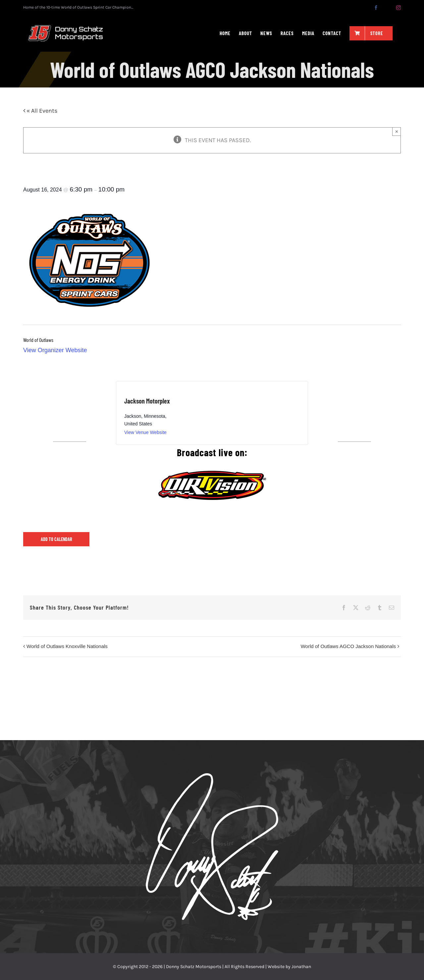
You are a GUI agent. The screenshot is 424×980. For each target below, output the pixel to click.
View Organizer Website (55, 350)
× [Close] (397, 131)
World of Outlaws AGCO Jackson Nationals (348, 646)
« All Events (41, 111)
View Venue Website (145, 432)
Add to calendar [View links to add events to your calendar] (56, 539)
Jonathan (301, 967)
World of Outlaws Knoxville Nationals (67, 646)
